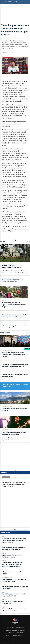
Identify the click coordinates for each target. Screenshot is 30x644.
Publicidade (8, 630)
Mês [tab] (24, 477)
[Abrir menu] (2, 2)
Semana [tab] (15, 477)
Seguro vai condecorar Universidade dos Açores (11, 266)
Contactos (23, 630)
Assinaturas (21, 635)
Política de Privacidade (11, 635)
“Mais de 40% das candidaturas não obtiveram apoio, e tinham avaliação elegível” (13, 355)
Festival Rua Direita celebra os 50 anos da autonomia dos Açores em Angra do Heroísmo (15, 367)
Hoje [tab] (6, 477)
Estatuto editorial (20, 628)
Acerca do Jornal (10, 628)
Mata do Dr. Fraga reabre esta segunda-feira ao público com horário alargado (14, 305)
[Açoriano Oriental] (15, 624)
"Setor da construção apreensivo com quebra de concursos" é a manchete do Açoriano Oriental (14, 485)
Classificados (15, 630)
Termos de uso (19, 633)
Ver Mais (28, 242)
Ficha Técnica (11, 633)
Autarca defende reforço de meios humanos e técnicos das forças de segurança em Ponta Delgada (13, 564)
